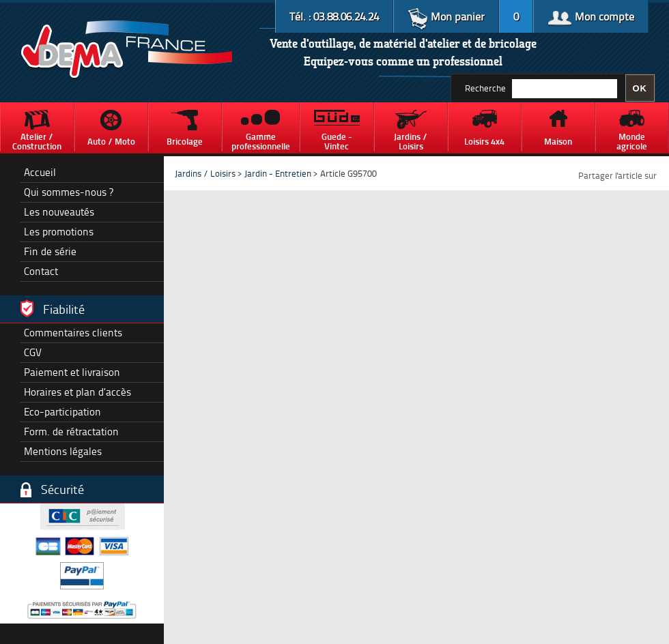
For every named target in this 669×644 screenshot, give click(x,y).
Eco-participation (62, 412)
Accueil (40, 172)
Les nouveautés (59, 212)
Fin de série (50, 251)
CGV (33, 352)
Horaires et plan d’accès (77, 392)
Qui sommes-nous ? (69, 192)
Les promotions (59, 232)
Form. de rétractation (71, 431)
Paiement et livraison (72, 372)
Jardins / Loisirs (205, 173)
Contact (41, 271)
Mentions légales (63, 451)
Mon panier (446, 16)
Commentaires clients (73, 333)
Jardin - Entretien (279, 173)
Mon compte (591, 16)
